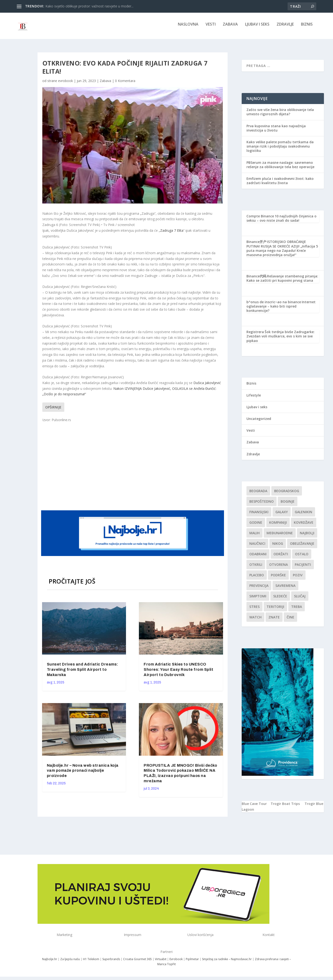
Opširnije (53, 410)
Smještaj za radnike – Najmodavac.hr (227, 962)
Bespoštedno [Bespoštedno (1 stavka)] (262, 505)
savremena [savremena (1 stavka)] (285, 589)
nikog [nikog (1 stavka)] (278, 547)
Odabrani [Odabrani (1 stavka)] (258, 557)
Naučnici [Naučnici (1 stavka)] (257, 547)
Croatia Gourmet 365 (137, 962)
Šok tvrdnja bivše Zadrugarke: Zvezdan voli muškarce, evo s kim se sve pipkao (281, 339)
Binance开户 (256, 245)
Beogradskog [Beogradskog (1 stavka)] (287, 494)
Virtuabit (161, 962)
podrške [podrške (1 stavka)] (278, 578)
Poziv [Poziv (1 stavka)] (298, 578)
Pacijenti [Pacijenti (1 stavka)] (303, 568)
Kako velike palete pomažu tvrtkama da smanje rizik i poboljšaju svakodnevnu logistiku (280, 150)
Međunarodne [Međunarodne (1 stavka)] (280, 536)
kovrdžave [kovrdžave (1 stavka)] (304, 526)
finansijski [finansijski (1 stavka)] (259, 515)
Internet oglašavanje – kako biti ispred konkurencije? (281, 310)
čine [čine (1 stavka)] (290, 620)
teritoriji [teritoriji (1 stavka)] (275, 610)
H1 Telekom (91, 962)
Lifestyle (254, 399)
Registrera (255, 335)
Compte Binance (260, 219)
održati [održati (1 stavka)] (281, 557)
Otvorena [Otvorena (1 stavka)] (278, 568)
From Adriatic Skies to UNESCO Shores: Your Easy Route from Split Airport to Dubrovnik (178, 673)
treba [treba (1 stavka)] (297, 610)
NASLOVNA (188, 28)
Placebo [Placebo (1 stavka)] (257, 578)
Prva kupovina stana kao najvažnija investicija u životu (276, 131)
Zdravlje (285, 28)
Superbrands (111, 962)
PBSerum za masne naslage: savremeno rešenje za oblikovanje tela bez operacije (280, 168)
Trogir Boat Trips (285, 807)
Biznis (307, 28)
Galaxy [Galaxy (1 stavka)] (282, 515)
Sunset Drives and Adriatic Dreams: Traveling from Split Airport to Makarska (83, 673)
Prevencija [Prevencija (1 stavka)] (259, 589)
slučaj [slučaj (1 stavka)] (300, 599)
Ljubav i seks (257, 28)
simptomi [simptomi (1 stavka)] (258, 599)
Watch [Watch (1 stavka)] (255, 620)
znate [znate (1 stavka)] (274, 620)
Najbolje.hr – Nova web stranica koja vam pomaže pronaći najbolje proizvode (83, 774)
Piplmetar (192, 962)
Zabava (230, 28)
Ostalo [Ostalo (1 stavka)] (302, 557)
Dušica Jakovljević (207, 386)
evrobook (66, 84)
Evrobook (176, 962)
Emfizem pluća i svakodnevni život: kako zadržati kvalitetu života (280, 184)
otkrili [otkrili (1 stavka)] (256, 568)
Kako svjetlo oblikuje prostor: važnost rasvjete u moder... (89, 6)
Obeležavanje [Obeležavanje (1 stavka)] (302, 547)
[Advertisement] (133, 469)
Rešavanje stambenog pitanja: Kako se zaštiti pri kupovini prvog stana (282, 282)
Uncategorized (259, 422)
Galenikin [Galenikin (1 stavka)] (303, 515)
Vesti (211, 28)
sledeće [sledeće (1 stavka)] (280, 599)
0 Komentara (125, 84)
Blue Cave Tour (254, 807)
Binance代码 (256, 279)
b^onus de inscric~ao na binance (274, 305)
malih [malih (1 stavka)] (254, 536)
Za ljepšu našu (70, 962)
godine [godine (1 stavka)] (256, 526)
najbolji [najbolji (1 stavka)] (307, 536)
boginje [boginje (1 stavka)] (288, 505)
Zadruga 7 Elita (172, 234)
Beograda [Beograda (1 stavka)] (258, 494)
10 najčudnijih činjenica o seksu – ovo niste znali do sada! (281, 222)
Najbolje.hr (50, 962)
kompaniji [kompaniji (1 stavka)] (278, 526)
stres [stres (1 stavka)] (254, 610)
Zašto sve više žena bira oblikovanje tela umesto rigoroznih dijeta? (280, 115)
